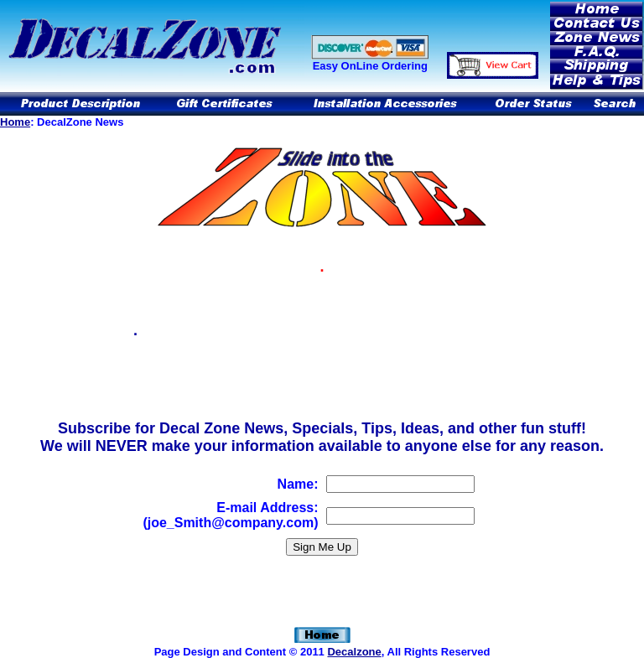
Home (15, 122)
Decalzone (354, 652)
